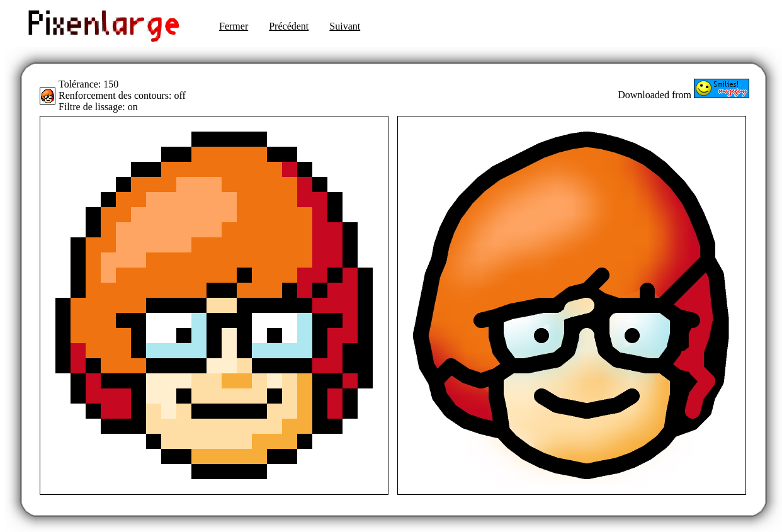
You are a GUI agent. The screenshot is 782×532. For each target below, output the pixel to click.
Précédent (289, 26)
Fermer (234, 26)
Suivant (345, 26)
